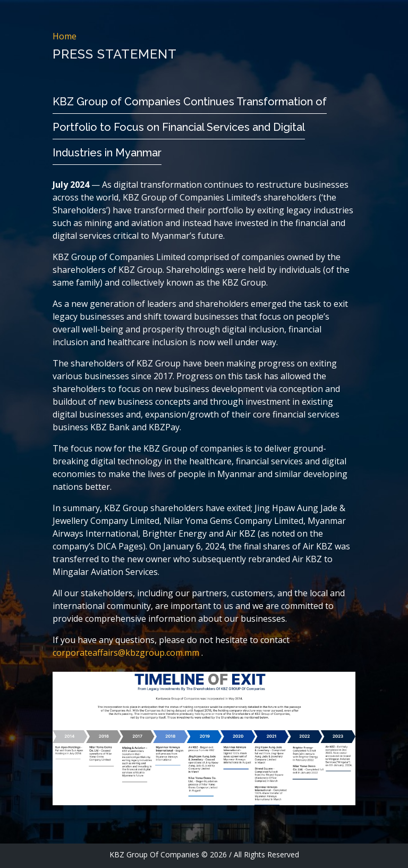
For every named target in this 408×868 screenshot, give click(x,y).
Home (65, 36)
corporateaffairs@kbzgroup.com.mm (127, 653)
